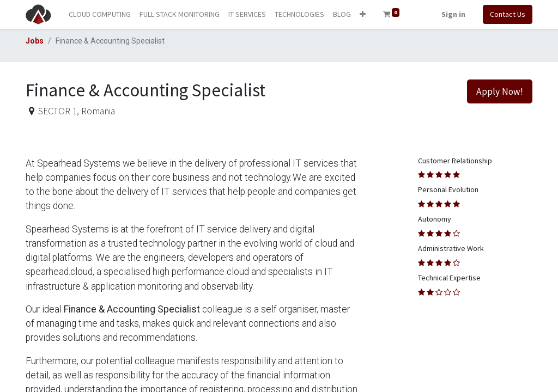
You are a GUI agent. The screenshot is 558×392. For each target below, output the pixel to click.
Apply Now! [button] (500, 91)
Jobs (35, 41)
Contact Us (508, 14)
